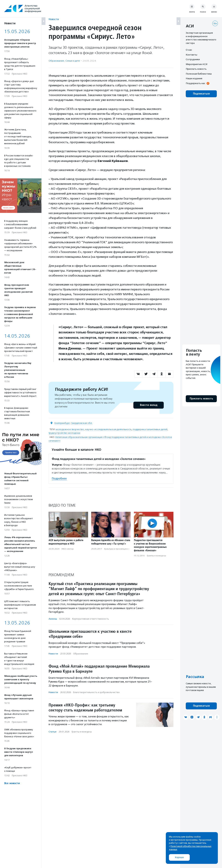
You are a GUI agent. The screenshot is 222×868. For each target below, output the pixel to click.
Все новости (12, 783)
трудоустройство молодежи (64, 433)
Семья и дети (73, 61)
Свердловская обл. (82, 423)
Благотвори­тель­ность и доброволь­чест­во (96, 692)
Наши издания (194, 78)
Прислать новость (196, 69)
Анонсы (53, 619)
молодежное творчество (70, 429)
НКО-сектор (68, 549)
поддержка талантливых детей (150, 429)
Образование (56, 61)
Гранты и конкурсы (156, 556)
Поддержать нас (195, 83)
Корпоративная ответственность (91, 619)
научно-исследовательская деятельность (108, 429)
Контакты (191, 55)
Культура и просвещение (117, 549)
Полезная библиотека (199, 74)
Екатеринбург (62, 423)
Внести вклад (148, 405)
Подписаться (201, 94)
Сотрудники (193, 59)
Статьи (52, 732)
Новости (54, 19)
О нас (189, 50)
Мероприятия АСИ (197, 64)
